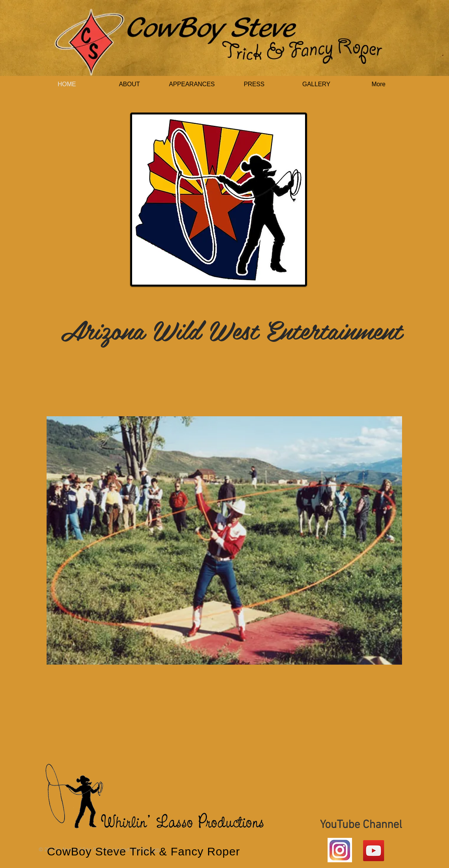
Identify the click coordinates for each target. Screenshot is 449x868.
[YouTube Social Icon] (374, 851)
